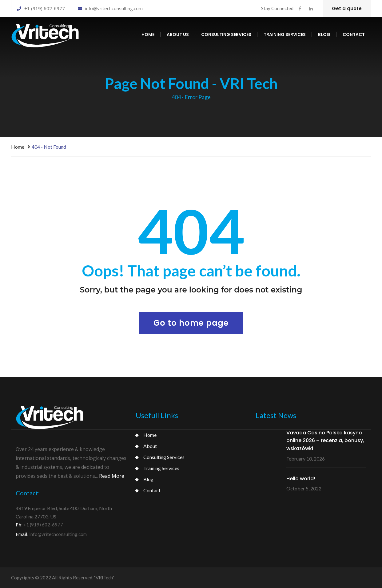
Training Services (161, 468)
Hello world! (301, 479)
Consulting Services (164, 457)
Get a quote (347, 8)
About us (178, 34)
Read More (112, 476)
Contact (354, 34)
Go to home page (191, 323)
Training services (285, 34)
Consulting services (226, 34)
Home (148, 34)
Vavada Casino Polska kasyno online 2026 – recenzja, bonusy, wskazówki (325, 441)
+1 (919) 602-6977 (41, 8)
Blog (324, 34)
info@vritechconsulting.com (110, 8)
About (150, 446)
